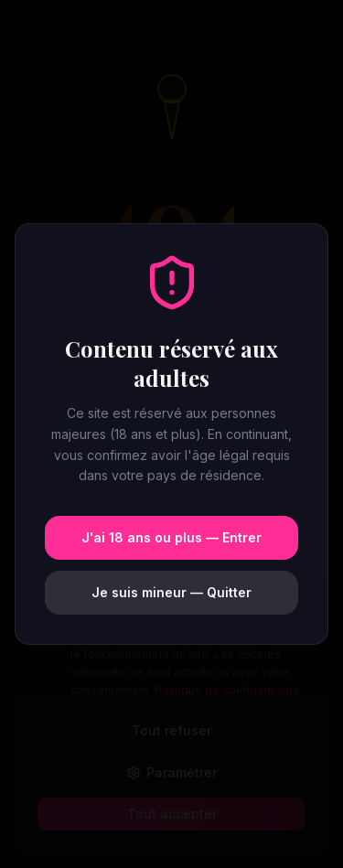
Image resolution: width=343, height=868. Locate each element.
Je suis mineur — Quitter (171, 592)
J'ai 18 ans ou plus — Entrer (171, 537)
